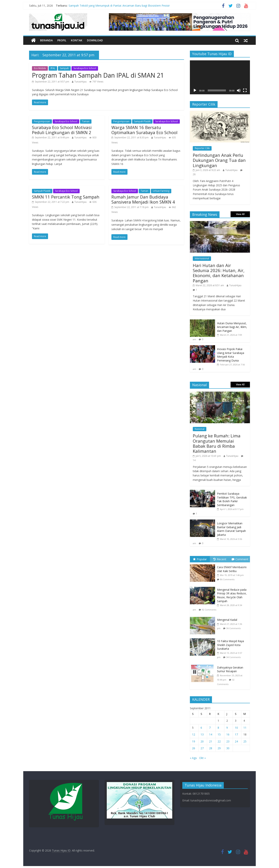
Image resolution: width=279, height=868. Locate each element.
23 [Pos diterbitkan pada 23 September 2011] (228, 741)
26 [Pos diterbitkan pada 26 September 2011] (194, 748)
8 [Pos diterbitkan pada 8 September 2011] (218, 728)
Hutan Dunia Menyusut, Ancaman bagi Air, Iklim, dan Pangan (232, 327)
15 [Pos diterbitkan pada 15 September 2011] (219, 734)
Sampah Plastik (142, 121)
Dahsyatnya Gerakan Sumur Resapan (230, 669)
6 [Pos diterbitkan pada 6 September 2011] (201, 728)
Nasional (200, 429)
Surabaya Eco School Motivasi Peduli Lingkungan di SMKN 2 (62, 130)
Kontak (77, 40)
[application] (220, 77)
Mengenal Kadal (227, 620)
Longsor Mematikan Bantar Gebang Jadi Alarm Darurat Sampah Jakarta (231, 529)
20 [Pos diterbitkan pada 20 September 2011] (202, 741)
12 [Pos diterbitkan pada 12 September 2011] (194, 734)
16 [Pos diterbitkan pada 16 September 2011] (228, 734)
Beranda (46, 40)
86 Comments (227, 579)
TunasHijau (81, 82)
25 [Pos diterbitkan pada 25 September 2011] (245, 741)
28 (194, 174)
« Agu (193, 758)
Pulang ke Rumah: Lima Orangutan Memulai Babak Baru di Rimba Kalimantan (217, 443)
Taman (86, 121)
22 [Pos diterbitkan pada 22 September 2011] (219, 741)
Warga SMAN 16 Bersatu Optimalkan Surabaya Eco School (144, 130)
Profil (62, 40)
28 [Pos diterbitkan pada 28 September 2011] (211, 748)
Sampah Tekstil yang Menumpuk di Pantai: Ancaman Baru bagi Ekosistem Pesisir (119, 6)
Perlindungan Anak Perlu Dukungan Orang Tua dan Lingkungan (219, 160)
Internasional (202, 258)
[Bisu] (239, 90)
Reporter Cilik (202, 148)
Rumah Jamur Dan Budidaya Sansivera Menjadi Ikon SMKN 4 (143, 199)
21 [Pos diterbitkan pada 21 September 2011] (211, 741)
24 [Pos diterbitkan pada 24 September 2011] (236, 741)
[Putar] (195, 90)
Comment (240, 559)
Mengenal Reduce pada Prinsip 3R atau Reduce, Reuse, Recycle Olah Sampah (232, 595)
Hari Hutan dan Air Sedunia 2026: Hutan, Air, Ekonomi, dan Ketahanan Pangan (219, 273)
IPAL (53, 68)
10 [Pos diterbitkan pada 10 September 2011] (236, 728)
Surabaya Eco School (85, 68)
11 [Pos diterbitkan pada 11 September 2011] (245, 728)
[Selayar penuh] (245, 90)
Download (95, 40)
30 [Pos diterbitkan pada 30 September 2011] (228, 748)
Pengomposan (42, 121)
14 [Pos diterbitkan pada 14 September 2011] (211, 734)
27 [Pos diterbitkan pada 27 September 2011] (202, 748)
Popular (200, 559)
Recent (220, 559)
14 (194, 460)
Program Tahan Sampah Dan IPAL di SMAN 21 (98, 75)
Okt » (202, 758)
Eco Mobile (40, 68)
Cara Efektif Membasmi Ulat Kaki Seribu (232, 569)
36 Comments (233, 628)
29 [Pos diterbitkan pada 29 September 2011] (219, 748)
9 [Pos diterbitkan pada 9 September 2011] (227, 728)
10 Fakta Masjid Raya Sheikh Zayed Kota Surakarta (230, 645)
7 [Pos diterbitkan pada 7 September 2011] (210, 728)
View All (240, 214)
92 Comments (209, 610)
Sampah (64, 68)
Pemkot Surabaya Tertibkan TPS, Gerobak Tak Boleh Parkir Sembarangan (232, 499)
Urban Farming (161, 191)
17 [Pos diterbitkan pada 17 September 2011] (236, 734)
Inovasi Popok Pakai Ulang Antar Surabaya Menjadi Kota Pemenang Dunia (231, 355)
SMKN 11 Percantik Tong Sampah (66, 197)
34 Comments (233, 657)
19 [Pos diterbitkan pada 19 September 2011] (194, 741)
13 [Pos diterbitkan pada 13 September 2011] (202, 734)
